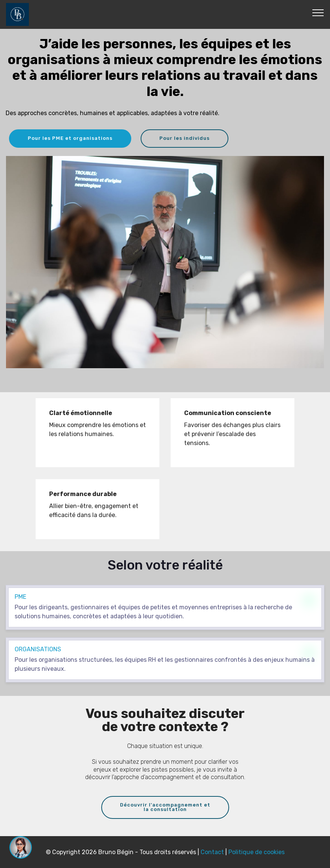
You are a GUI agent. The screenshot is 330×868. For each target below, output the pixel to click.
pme (20, 597)
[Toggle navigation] (318, 12)
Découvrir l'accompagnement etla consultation (165, 807)
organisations (38, 649)
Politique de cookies (256, 852)
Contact (213, 852)
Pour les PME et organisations (70, 138)
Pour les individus (184, 138)
